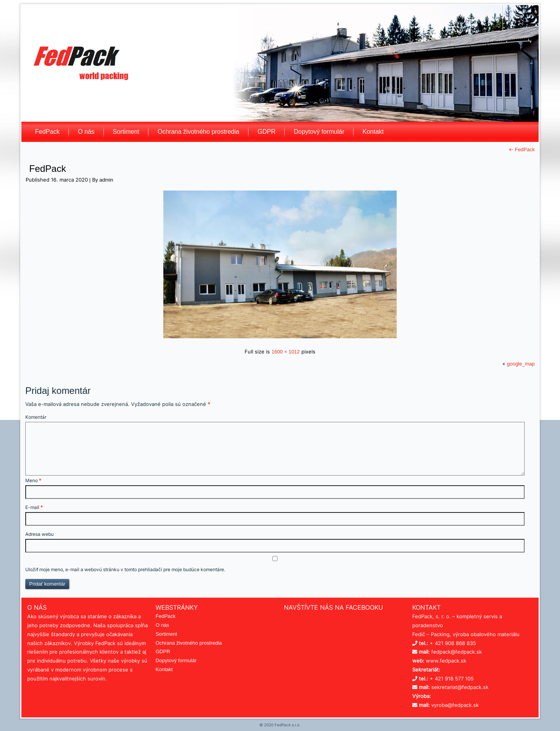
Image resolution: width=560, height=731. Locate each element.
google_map (521, 364)
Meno (33, 480)
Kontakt (373, 132)
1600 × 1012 (286, 352)
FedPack (47, 132)
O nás (86, 132)
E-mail (34, 507)
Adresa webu (39, 534)
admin (106, 180)
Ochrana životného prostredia (198, 132)
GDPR (266, 132)
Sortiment (126, 132)
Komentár (36, 417)
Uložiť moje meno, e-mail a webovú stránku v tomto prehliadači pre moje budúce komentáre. (125, 569)
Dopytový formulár (319, 132)
